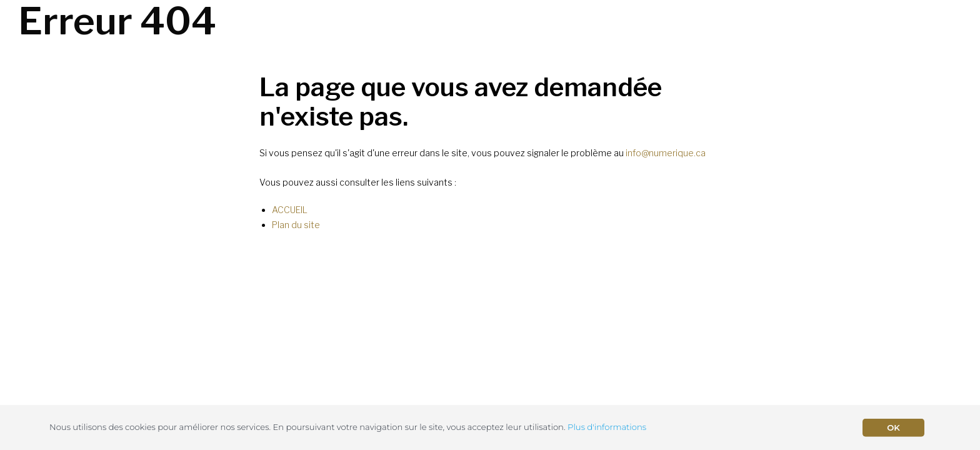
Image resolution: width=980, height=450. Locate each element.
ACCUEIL (290, 210)
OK (893, 427)
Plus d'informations (607, 427)
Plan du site (296, 225)
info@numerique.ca (666, 153)
